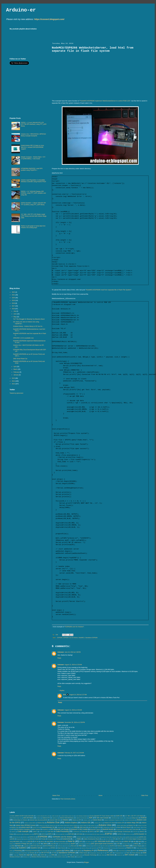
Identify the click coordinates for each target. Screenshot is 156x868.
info (135, 842)
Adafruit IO (55, 818)
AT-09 (99, 827)
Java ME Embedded (63, 844)
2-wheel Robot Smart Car (67, 816)
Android (144, 818)
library (136, 844)
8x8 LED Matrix (28, 818)
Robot (129, 851)
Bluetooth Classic (95, 829)
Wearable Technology (90, 855)
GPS (114, 839)
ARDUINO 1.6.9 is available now (23, 338)
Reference (103, 850)
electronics (19, 834)
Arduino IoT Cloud (110, 823)
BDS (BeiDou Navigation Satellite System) (28, 829)
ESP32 (109, 834)
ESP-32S (71, 834)
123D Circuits (55, 816)
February (16, 372)
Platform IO (130, 848)
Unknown (61, 652)
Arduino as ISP (77, 820)
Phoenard (106, 848)
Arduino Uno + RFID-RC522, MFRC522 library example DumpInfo (33, 135)
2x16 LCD (119, 816)
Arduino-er (21, 10)
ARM (75, 827)
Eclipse (12, 834)
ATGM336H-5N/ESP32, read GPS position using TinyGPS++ (32, 169)
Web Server (110, 855)
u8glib (28, 855)
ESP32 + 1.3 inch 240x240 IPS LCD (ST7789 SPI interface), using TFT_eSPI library (34, 124)
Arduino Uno (105, 825)
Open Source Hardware (74, 848)
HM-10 (43, 842)
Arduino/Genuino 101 (48, 827)
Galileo (79, 839)
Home (100, 795)
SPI (38, 853)
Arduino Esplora (71, 823)
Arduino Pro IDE (43, 825)
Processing (18, 851)
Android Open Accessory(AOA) (39, 820)
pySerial (59, 851)
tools (145, 853)
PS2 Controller (44, 851)
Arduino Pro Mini (53, 825)
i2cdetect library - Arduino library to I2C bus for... (28, 326)
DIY (98, 831)
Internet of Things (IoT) (22, 844)
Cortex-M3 (84, 832)
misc (80, 846)
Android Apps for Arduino (20, 820)
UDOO (42, 855)
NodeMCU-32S (35, 848)
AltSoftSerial (114, 818)
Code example (23, 831)
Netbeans (120, 846)
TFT (104, 853)
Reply (59, 658)
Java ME (53, 844)
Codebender (76, 832)
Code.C (35, 832)
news (127, 846)
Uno (48, 855)
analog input (135, 818)
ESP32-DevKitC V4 (140, 834)
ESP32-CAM (129, 834)
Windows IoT (26, 857)
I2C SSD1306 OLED (102, 841)
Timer (128, 853)
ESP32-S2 (32, 837)
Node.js (14, 848)
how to (71, 841)
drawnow (106, 832)
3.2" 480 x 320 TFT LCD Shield (134, 816)
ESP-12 (51, 834)
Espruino (26, 839)
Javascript (81, 844)
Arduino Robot (63, 825)
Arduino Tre (94, 825)
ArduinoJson (60, 827)
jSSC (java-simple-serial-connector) (102, 844)
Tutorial (21, 855)
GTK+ (120, 839)
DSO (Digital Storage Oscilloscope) (120, 832)
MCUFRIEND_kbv (50, 846)
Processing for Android (31, 851)
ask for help (92, 827)
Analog (127, 818)
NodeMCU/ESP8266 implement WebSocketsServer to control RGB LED (105, 101)
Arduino (65, 820)
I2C (81, 842)
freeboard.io (51, 839)
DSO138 (135, 832)
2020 (14, 298)
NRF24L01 (46, 848)
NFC (145, 846)
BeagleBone (46, 829)
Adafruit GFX (46, 818)
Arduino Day (41, 823)
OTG (100, 848)
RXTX (135, 851)
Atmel (119, 827)
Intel (140, 842)
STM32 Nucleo (83, 853)
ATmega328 (112, 827)
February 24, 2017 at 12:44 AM (74, 753)
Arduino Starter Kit (84, 825)
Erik (65, 695)
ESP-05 (44, 834)
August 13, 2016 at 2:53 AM (73, 665)
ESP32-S (25, 837)
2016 (14, 309)
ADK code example (103, 818)
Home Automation (61, 842)
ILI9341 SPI (127, 842)
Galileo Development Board (92, 839)
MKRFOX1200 (97, 846)
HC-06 (36, 842)
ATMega (105, 827)
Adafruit (38, 818)
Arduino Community (130, 820)
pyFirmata (52, 851)
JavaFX (73, 844)
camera (13, 832)
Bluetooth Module (108, 829)
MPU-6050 (105, 846)
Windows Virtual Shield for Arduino (57, 857)
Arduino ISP (121, 823)
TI (124, 853)
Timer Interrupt (136, 853)
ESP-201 (58, 834)
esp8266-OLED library (117, 837)
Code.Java (50, 832)
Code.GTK (42, 832)
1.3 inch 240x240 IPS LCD (43, 816)
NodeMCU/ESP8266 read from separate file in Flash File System (109, 290)
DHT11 (92, 832)
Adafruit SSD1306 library (67, 818)
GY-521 (24, 842)
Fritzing (58, 839)
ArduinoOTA (69, 827)
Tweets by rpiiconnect (16, 393)
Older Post (145, 795)
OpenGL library (85, 848)
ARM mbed (83, 827)
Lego (131, 844)
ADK (91, 818)
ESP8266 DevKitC (81, 837)
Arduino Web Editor (121, 825)
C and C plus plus (133, 829)
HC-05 (30, 842)
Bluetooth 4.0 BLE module (79, 829)
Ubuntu (35, 855)
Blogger (86, 862)
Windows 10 (141, 855)
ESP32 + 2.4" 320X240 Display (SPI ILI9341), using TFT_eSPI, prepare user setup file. (33, 193)
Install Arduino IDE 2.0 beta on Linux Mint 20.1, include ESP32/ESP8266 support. (32, 147)
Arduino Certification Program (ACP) (113, 820)
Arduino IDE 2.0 (98, 823)
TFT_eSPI (110, 853)
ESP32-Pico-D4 (17, 837)
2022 (14, 292)
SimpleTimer (24, 853)
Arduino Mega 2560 (133, 823)
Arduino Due (53, 822)
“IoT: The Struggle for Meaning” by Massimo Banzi (29, 319)
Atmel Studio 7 (137, 827)
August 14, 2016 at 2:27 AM (78, 695)
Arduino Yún (132, 825)
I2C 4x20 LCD (89, 842)
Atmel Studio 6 (127, 827)
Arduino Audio (87, 820)
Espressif (19, 839)
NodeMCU (82, 638)
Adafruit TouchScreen (81, 818)
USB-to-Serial (61, 855)
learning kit (125, 844)
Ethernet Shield (34, 839)
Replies (62, 691)
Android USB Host (55, 820)
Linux (13, 846)
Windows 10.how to (15, 857)
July (15, 311)
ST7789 (54, 853)
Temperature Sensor (95, 853)
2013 (14, 384)
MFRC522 (60, 846)
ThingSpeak (118, 853)
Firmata (43, 839)
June (15, 314)
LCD (118, 844)
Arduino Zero (15, 827)
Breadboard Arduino (121, 829)
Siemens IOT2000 (14, 853)
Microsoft (74, 846)
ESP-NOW (87, 834)
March (16, 369)
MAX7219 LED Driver (37, 846)
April (15, 367)
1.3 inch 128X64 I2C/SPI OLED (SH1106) (22, 816)
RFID (115, 851)
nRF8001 (53, 848)
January (16, 375)
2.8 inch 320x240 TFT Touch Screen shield (101, 816)
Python (67, 851)
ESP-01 (36, 834)
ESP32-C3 (120, 834)
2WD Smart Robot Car (20, 359)
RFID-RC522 (122, 851)
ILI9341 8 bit (118, 842)
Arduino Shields (73, 825)
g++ (74, 839)
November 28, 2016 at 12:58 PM (75, 722)
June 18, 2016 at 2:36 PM (73, 652)
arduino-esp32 (26, 827)
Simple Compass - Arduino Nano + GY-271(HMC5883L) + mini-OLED (33, 158)
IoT (40, 844)
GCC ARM (108, 839)
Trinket (15, 855)
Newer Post (56, 795)
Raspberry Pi (88, 851)
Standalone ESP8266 (91, 638)
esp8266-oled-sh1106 (131, 837)
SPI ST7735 (45, 853)
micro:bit (67, 846)
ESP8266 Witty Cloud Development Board (99, 837)
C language (143, 829)
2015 (14, 378)
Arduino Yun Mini (142, 825)
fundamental (66, 839)
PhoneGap (113, 848)
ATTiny (145, 827)
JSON (87, 844)
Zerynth (79, 857)
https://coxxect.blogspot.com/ (49, 19)
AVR (13, 829)
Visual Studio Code (77, 855)
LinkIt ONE (144, 844)
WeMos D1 (120, 855)
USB (53, 855)
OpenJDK (94, 848)
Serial (141, 851)
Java (45, 844)
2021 (14, 295)
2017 (14, 306)
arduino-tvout (36, 827)
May (15, 317)
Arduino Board (97, 820)
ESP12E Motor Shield (97, 834)
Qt (81, 851)
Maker (19, 846)
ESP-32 (64, 834)
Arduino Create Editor (30, 823)
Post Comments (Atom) (68, 799)
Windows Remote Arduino (39, 857)
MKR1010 (89, 846)
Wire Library (71, 857)
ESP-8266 (79, 834)
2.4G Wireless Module (81, 816)
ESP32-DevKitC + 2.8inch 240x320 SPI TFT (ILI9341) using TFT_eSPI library (33, 204)
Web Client (102, 855)
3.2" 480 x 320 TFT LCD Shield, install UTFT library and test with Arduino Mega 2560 (34, 216)
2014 (14, 381)
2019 (14, 300)
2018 (14, 303)
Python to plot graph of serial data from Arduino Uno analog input (33, 227)
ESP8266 (60, 638)
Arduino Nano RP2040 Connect (26, 825)
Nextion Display (137, 846)
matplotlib (26, 846)
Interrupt (34, 844)
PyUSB (76, 851)
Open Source (62, 848)
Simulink (32, 853)
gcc (103, 839)
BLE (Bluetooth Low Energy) (60, 829)
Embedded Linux (28, 834)
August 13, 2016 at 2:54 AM (73, 710)
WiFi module (130, 855)
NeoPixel (112, 846)
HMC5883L (50, 842)
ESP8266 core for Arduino (74, 627)
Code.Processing (62, 831)
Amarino (122, 818)
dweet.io (142, 832)
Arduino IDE (86, 823)
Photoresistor (121, 848)
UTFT (68, 855)
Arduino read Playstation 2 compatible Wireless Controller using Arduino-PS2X (33, 181)
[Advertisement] (95, 33)
